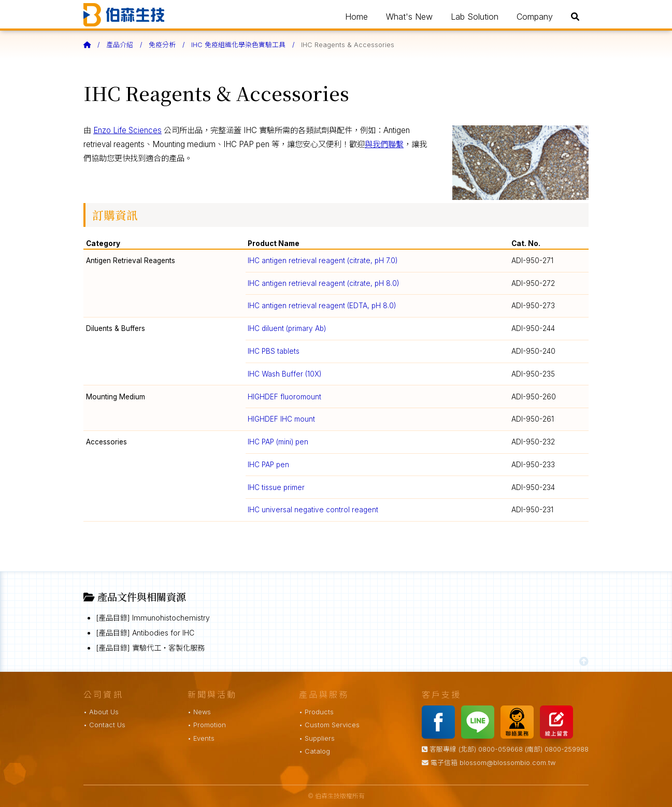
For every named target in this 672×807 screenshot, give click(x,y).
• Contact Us (104, 725)
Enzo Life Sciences (127, 130)
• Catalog (314, 751)
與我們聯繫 (384, 144)
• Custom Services (329, 725)
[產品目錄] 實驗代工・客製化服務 (150, 648)
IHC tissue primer (276, 487)
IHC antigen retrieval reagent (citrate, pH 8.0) (323, 283)
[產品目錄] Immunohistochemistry (153, 618)
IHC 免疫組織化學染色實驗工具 (238, 45)
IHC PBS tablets (274, 351)
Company (535, 17)
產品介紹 (120, 45)
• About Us (101, 712)
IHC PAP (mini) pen (278, 442)
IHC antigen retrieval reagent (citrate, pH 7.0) (323, 261)
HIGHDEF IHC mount (281, 419)
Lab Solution (475, 17)
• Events (201, 738)
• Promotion (207, 725)
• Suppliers (317, 738)
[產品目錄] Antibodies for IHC (145, 633)
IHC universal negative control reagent (313, 510)
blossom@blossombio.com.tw (507, 763)
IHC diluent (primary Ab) (287, 328)
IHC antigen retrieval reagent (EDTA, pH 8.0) (322, 306)
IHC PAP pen (268, 465)
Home (356, 17)
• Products (316, 712)
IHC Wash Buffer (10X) (284, 374)
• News (199, 712)
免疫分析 (162, 45)
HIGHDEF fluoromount (284, 397)
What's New (409, 17)
